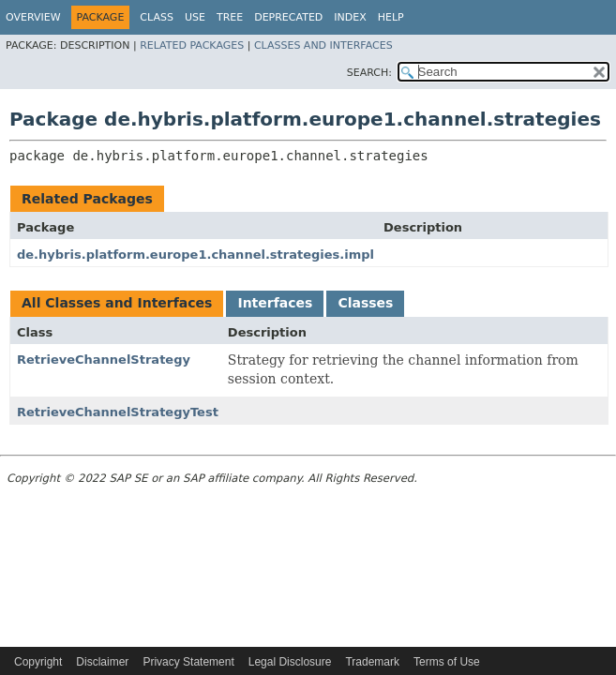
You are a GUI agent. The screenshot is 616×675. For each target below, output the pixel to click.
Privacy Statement (188, 662)
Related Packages (192, 45)
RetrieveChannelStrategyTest (118, 412)
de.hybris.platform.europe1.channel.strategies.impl (195, 255)
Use (195, 17)
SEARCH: (369, 73)
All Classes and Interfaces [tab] (117, 303)
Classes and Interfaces (323, 45)
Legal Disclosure (290, 662)
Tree (230, 17)
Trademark (372, 662)
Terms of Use (447, 662)
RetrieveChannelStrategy (104, 360)
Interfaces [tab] (275, 303)
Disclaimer (102, 662)
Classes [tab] (365, 303)
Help (391, 17)
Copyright (38, 662)
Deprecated (288, 17)
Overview (33, 17)
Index (350, 17)
